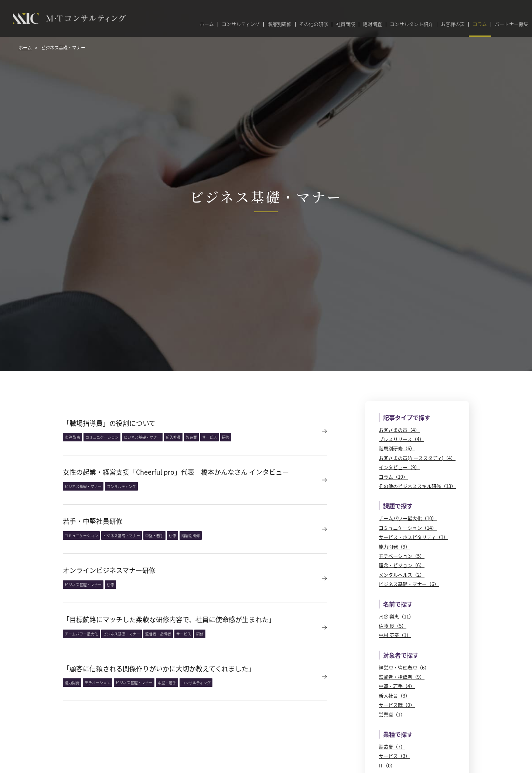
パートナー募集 (511, 24)
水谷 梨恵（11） (396, 616)
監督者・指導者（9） (402, 677)
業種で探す (398, 734)
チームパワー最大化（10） (408, 518)
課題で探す (398, 506)
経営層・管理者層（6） (404, 667)
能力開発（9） (394, 547)
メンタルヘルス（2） (402, 575)
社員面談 (345, 24)
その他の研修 (314, 24)
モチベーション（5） (402, 556)
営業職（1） (392, 714)
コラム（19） (393, 477)
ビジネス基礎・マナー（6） (409, 584)
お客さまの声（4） (399, 430)
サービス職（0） (397, 705)
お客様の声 (453, 24)
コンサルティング (241, 24)
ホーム (207, 24)
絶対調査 (372, 24)
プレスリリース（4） (401, 439)
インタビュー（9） (399, 467)
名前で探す (398, 604)
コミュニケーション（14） (408, 528)
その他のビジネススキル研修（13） (417, 486)
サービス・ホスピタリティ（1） (413, 537)
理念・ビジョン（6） (402, 565)
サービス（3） (394, 756)
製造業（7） (392, 747)
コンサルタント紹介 (411, 24)
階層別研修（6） (397, 448)
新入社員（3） (394, 696)
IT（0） (387, 765)
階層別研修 (279, 24)
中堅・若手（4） (397, 686)
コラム (480, 24)
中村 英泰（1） (395, 635)
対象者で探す (401, 655)
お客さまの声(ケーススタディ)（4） (417, 458)
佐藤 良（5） (393, 626)
